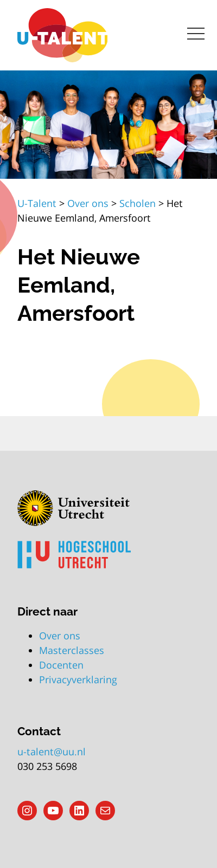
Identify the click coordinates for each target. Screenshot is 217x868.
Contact (39, 731)
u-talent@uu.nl (52, 752)
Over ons (60, 636)
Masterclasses (72, 650)
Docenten (61, 665)
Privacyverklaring (78, 679)
